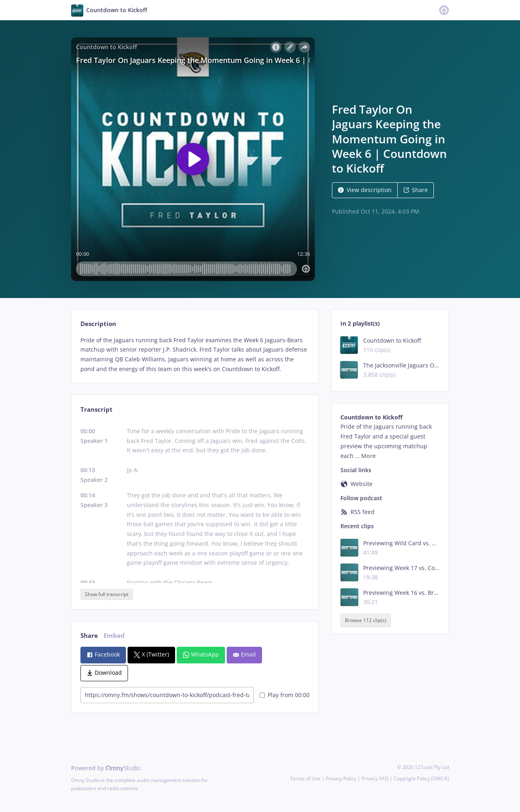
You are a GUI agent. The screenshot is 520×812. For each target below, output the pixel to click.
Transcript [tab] (96, 409)
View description (365, 190)
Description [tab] (98, 324)
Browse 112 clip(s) (366, 620)
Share (416, 190)
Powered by (106, 768)
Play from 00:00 (285, 695)
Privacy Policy (341, 779)
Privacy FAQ (375, 779)
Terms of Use (305, 779)
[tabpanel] (195, 355)
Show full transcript (107, 594)
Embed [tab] (114, 636)
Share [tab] (89, 636)
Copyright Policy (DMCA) (421, 779)
